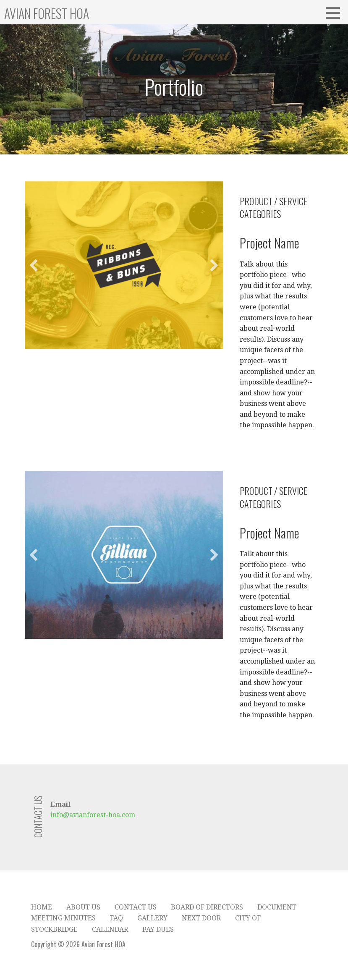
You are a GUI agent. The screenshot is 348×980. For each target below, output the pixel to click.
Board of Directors (207, 907)
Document (277, 907)
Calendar (110, 929)
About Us (83, 907)
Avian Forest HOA (47, 13)
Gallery (152, 918)
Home (42, 907)
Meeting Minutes (63, 918)
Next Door (201, 918)
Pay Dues (158, 929)
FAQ (116, 918)
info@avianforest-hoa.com (93, 815)
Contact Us (136, 907)
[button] (34, 265)
